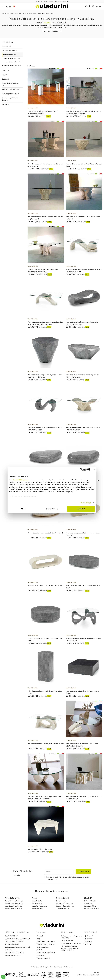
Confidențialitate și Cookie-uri (46, 944)
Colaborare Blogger (43, 947)
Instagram (89, 939)
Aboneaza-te (83, 872)
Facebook (89, 936)
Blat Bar (5, 104)
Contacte (40, 950)
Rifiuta (23, 509)
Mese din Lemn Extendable (14, 904)
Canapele (6, 46)
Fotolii (6, 71)
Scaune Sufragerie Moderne (65, 906)
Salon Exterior (88, 904)
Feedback (40, 936)
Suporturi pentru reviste (10, 94)
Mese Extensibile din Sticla (14, 906)
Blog (38, 939)
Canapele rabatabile (10, 51)
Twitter (88, 944)
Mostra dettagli (86, 503)
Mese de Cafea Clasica (12, 59)
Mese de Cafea (31, 13)
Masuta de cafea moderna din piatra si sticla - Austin (46, 744)
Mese (34, 898)
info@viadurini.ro (10, 950)
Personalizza (52, 509)
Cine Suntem (41, 955)
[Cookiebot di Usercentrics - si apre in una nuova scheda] (81, 470)
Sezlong (5, 79)
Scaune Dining (62, 898)
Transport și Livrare (67, 941)
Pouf (5, 75)
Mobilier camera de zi (11, 90)
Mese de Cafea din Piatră (46, 13)
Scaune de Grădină (62, 908)
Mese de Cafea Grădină (91, 908)
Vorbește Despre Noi (43, 958)
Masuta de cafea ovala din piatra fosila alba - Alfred (45, 533)
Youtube (88, 942)
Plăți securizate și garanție (69, 946)
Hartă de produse (36, 967)
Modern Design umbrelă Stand (10, 99)
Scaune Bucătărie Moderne (65, 904)
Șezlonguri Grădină (90, 901)
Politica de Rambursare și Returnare (72, 943)
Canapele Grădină (90, 906)
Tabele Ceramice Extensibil (14, 901)
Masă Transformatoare (39, 906)
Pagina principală (7, 13)
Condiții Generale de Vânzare (46, 942)
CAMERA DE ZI (20, 13)
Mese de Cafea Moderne (12, 62)
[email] (59, 872)
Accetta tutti (81, 509)
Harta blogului (58, 967)
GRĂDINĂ (88, 898)
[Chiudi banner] (94, 470)
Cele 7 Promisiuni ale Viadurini (46, 953)
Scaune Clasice (61, 901)
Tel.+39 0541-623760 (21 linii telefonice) (17, 939)
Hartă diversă (68, 967)
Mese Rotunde (37, 901)
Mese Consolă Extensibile (13, 908)
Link (55, 879)
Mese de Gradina (38, 908)
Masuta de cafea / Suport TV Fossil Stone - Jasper (45, 586)
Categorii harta (47, 967)
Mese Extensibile (12, 898)
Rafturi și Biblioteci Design (10, 84)
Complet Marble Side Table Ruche (40, 849)
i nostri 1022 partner (21, 480)
